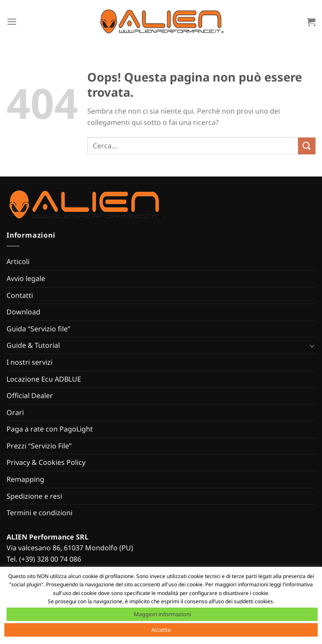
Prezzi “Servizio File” (39, 446)
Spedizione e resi (34, 496)
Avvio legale (26, 278)
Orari (15, 412)
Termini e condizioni (39, 513)
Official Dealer (30, 396)
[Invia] (307, 146)
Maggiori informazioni (162, 614)
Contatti (20, 295)
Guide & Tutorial (33, 345)
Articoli (18, 262)
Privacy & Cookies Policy (46, 462)
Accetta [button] (161, 630)
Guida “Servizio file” (38, 329)
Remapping (25, 479)
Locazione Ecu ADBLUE (44, 379)
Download (23, 312)
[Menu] (12, 21)
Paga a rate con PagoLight (50, 429)
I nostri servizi (30, 362)
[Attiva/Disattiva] (312, 346)
